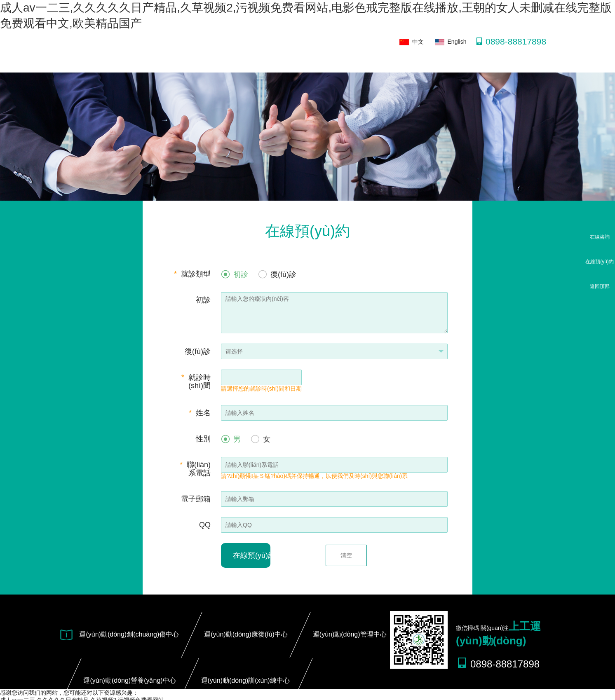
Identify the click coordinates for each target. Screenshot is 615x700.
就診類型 (192, 274)
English (451, 42)
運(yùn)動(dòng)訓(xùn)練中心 (245, 680)
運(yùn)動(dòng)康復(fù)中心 (246, 634)
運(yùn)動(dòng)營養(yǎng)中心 (129, 680)
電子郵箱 (196, 499)
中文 (412, 42)
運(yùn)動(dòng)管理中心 (350, 634)
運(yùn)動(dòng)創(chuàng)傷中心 (129, 634)
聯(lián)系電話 (195, 469)
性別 (203, 439)
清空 (346, 555)
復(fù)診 (198, 351)
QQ (205, 525)
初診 (203, 300)
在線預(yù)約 (252, 555)
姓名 (200, 413)
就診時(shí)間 (196, 382)
